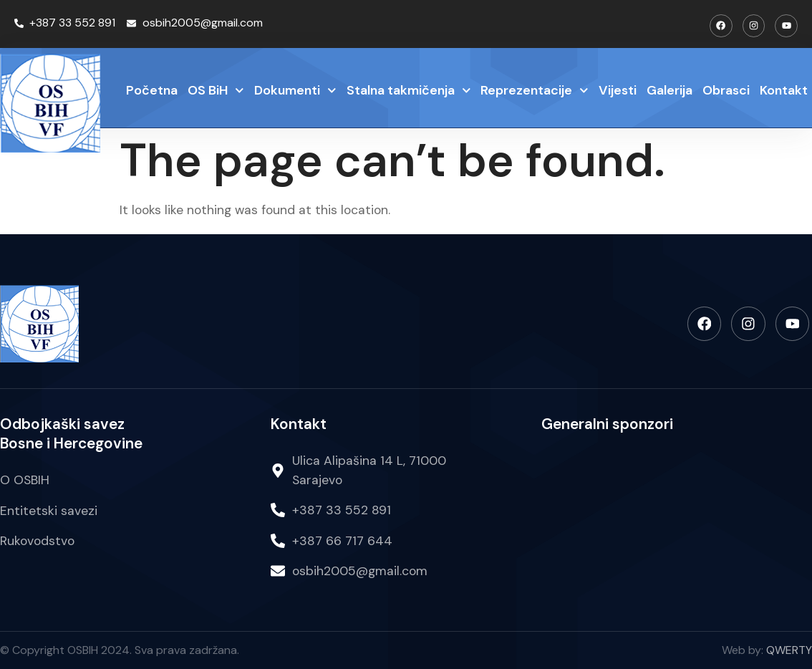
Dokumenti (295, 91)
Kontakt (784, 90)
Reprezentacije (535, 91)
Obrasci (726, 90)
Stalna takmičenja (409, 91)
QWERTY (789, 650)
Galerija (670, 90)
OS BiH (216, 91)
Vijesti (618, 90)
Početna (152, 90)
